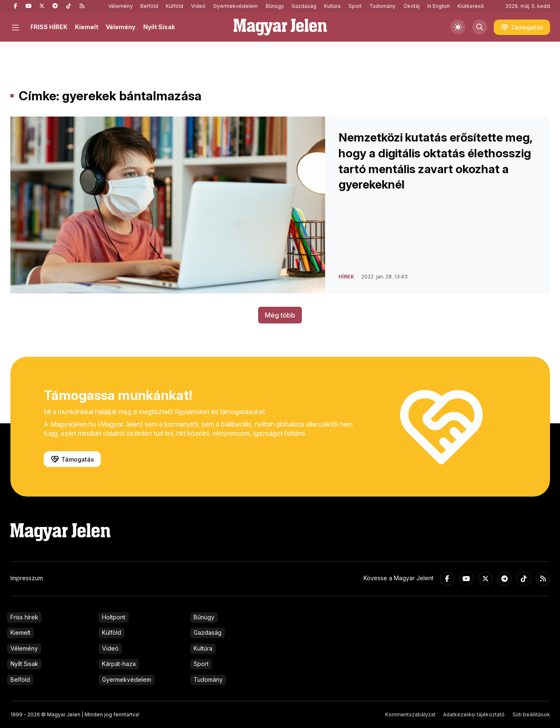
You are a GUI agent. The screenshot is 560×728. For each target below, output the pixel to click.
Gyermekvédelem (235, 6)
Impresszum (27, 578)
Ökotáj (412, 6)
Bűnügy (275, 6)
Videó (198, 6)
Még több (280, 315)
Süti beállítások (531, 714)
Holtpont (114, 617)
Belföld (149, 6)
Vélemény (121, 6)
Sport (355, 6)
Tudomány (382, 6)
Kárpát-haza (119, 664)
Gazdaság (304, 6)
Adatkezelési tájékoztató (474, 714)
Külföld (174, 6)
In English (439, 6)
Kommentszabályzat (410, 714)
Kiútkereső (471, 6)
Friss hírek (24, 617)
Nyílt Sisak (159, 27)
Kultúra (332, 6)
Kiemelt (87, 27)
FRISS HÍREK (49, 27)
